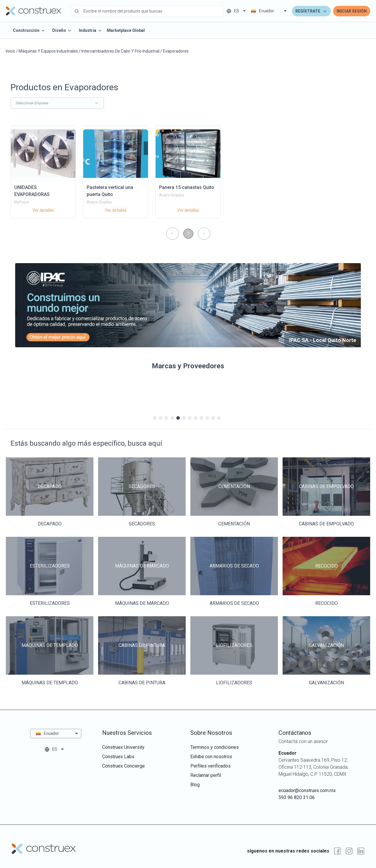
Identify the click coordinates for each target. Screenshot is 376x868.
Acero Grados (99, 202)
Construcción (29, 31)
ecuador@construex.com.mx (307, 790)
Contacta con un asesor (303, 741)
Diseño (62, 31)
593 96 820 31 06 (297, 797)
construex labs (118, 757)
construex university (123, 747)
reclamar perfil (206, 775)
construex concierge (123, 766)
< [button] (172, 234)
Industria (90, 31)
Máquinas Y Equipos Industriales (48, 51)
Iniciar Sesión (352, 11)
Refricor (22, 202)
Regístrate (311, 11)
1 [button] (188, 234)
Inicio (11, 51)
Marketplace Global (126, 30)
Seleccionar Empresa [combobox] (57, 103)
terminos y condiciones (215, 747)
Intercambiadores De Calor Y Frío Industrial (120, 51)
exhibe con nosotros (211, 757)
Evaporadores (176, 51)
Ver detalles (43, 210)
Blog (195, 785)
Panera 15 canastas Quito (187, 187)
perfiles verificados (210, 766)
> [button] (204, 234)
